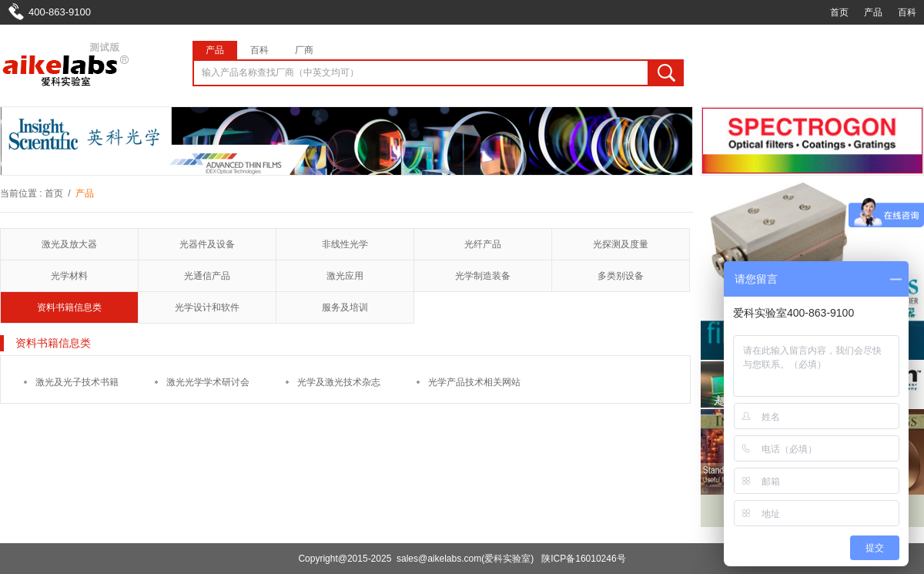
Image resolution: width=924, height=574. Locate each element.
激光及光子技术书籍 (77, 382)
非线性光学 (345, 244)
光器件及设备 (207, 244)
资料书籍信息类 (69, 307)
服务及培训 (345, 307)
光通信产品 (207, 276)
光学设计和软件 (207, 307)
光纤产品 (483, 244)
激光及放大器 (69, 244)
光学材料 (69, 276)
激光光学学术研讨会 (208, 382)
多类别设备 (621, 276)
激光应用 (345, 276)
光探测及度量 (621, 244)
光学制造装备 (483, 276)
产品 (873, 12)
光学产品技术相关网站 (474, 382)
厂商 (304, 50)
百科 (907, 12)
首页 (839, 12)
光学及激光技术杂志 (339, 382)
